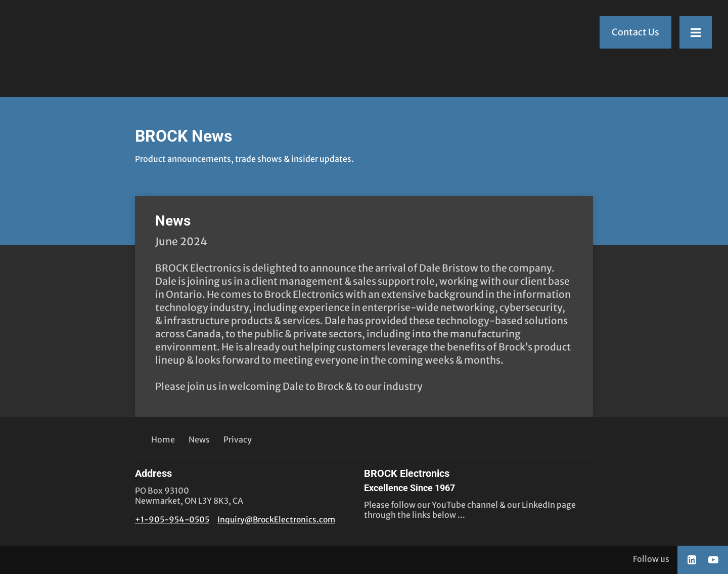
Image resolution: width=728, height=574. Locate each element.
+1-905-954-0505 (172, 520)
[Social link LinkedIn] (692, 560)
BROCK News (184, 136)
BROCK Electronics (409, 480)
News (173, 221)
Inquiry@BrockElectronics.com (276, 520)
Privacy (238, 439)
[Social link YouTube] (713, 560)
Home (163, 439)
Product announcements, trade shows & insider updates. (244, 159)
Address (153, 473)
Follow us (651, 559)
